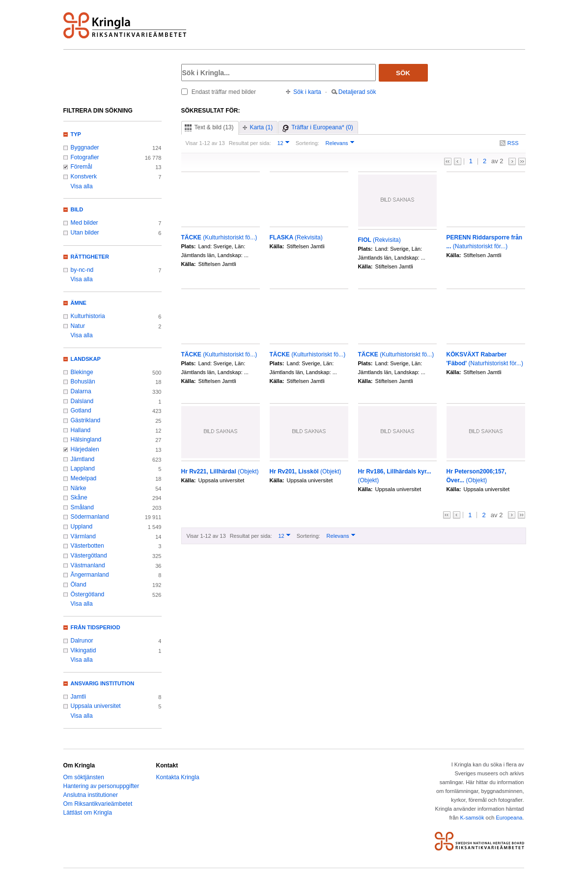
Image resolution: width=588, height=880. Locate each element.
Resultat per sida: (250, 143)
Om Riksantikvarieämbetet (98, 804)
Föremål (82, 167)
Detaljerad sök (357, 92)
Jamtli (78, 697)
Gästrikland (86, 420)
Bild (77, 209)
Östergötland (88, 594)
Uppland (82, 527)
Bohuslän (83, 381)
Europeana (509, 818)
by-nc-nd (82, 270)
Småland (82, 507)
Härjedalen (85, 449)
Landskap (86, 359)
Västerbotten (87, 546)
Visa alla (82, 186)
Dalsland (82, 401)
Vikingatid (84, 650)
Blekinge (82, 372)
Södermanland (90, 517)
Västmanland (88, 565)
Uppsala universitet (96, 706)
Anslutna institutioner (91, 795)
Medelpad (84, 478)
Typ (76, 134)
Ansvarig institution (103, 683)
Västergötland (89, 556)
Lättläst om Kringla (88, 813)
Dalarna (81, 391)
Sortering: (308, 143)
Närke (79, 488)
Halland (81, 430)
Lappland (83, 469)
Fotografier (85, 157)
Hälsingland (86, 440)
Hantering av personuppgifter (101, 786)
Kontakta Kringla (178, 777)
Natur (78, 326)
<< (448, 161)
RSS (513, 143)
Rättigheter (90, 257)
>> (522, 161)
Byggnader (85, 147)
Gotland (81, 411)
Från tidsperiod (96, 627)
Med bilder (84, 223)
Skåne (79, 498)
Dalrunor (82, 641)
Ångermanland (90, 575)
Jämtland (83, 459)
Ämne (79, 303)
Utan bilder (85, 233)
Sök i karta (307, 92)
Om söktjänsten (84, 777)
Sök (403, 73)
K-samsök (472, 818)
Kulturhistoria (88, 316)
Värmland (83, 536)
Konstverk (84, 176)
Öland (79, 585)
